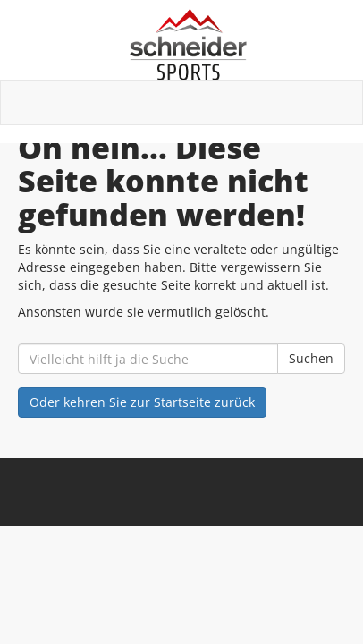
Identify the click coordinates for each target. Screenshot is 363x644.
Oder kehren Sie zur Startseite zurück (142, 402)
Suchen (311, 358)
